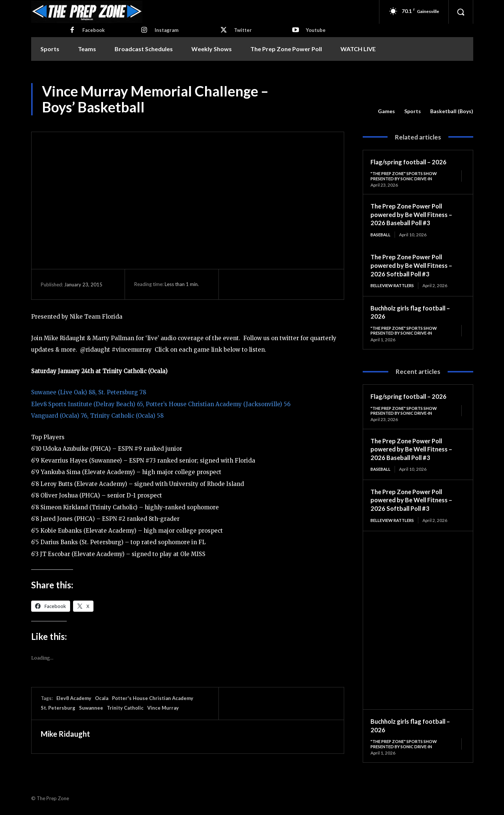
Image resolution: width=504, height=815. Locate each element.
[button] (461, 12)
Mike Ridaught (65, 734)
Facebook (93, 30)
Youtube (316, 30)
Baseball (382, 235)
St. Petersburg (58, 708)
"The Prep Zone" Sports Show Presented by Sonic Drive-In (407, 176)
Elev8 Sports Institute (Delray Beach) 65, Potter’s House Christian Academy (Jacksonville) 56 (161, 404)
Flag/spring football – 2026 (411, 162)
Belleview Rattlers (395, 287)
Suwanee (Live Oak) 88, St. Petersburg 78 (89, 392)
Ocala (102, 698)
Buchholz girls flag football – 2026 (414, 729)
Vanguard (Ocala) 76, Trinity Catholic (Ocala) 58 (97, 416)
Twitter (243, 30)
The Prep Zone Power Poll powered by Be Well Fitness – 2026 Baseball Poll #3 (414, 215)
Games (386, 111)
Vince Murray (163, 708)
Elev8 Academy (74, 698)
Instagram (167, 30)
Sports (413, 111)
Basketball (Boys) (452, 111)
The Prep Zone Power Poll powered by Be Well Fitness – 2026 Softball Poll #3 (414, 266)
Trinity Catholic (125, 708)
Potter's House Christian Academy (153, 698)
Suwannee (91, 708)
